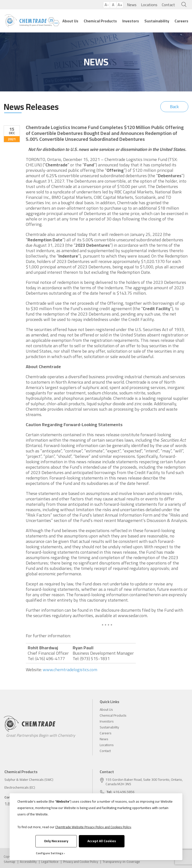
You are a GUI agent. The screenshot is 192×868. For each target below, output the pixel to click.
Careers (181, 21)
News (132, 5)
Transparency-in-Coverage (121, 862)
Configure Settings (50, 853)
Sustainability (157, 21)
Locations (149, 5)
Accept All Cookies (102, 841)
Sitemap (9, 862)
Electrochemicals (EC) (20, 787)
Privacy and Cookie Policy (81, 862)
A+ (120, 5)
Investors (131, 21)
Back (174, 107)
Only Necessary (56, 841)
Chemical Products (100, 21)
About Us (70, 21)
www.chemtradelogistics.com (70, 670)
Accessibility (28, 862)
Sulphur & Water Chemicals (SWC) (29, 780)
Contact (168, 5)
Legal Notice (50, 862)
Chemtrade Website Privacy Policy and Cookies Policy (93, 827)
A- (107, 5)
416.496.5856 (124, 792)
